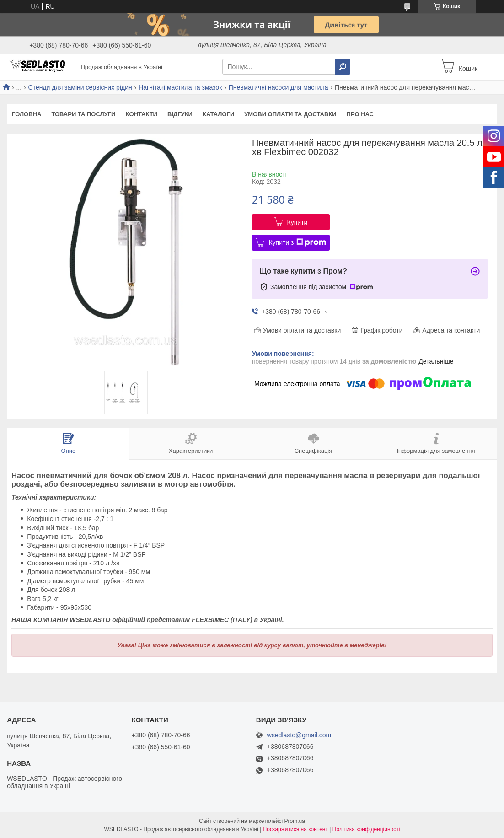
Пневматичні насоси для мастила (279, 87)
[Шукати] (343, 67)
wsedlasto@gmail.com (299, 735)
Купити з (297, 242)
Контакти (141, 114)
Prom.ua (295, 821)
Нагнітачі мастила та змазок (180, 87)
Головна (27, 114)
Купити (298, 222)
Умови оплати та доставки (290, 114)
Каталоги (218, 114)
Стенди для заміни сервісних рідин (80, 87)
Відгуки (180, 114)
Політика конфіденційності (366, 829)
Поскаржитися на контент (295, 829)
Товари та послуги (83, 114)
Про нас (360, 114)
